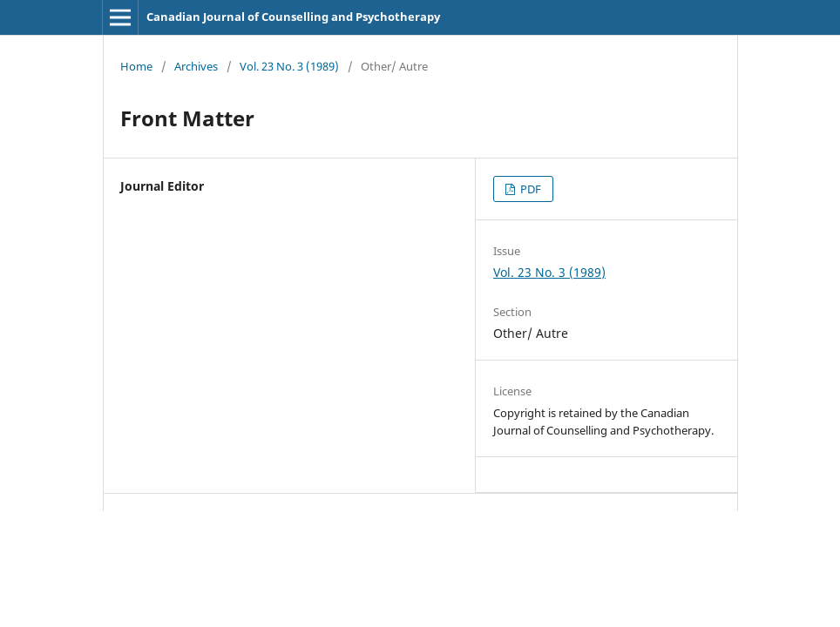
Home (136, 66)
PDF (529, 189)
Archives (196, 66)
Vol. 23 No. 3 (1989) (289, 66)
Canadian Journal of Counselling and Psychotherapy (293, 17)
